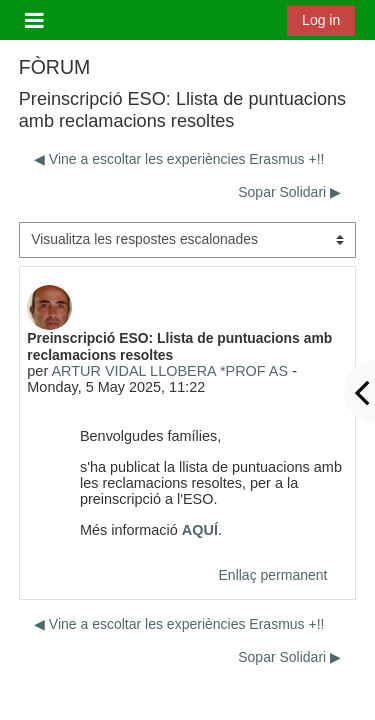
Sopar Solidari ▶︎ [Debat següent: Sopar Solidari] (289, 192)
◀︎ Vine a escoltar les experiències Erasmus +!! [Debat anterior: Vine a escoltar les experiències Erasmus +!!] (179, 159)
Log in (321, 20)
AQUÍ (200, 530)
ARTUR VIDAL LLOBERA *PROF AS (169, 371)
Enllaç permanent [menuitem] (273, 575)
